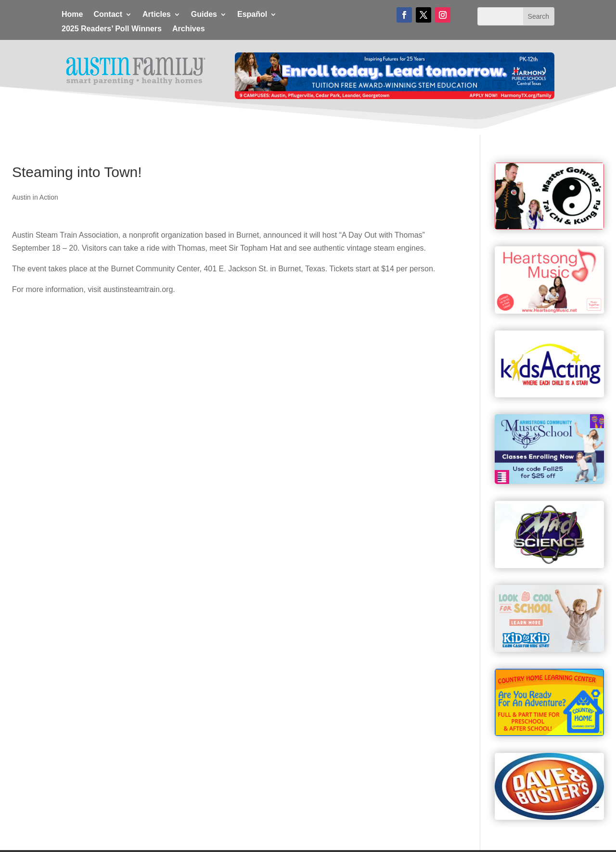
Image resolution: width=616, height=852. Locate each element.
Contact (108, 15)
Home (72, 15)
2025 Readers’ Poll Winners (112, 29)
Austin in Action (35, 197)
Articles (157, 15)
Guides (204, 15)
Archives (189, 29)
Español (252, 15)
